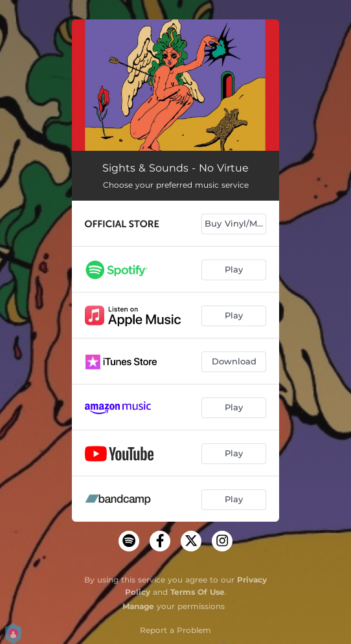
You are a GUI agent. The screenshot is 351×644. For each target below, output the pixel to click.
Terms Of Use (198, 592)
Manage (138, 606)
